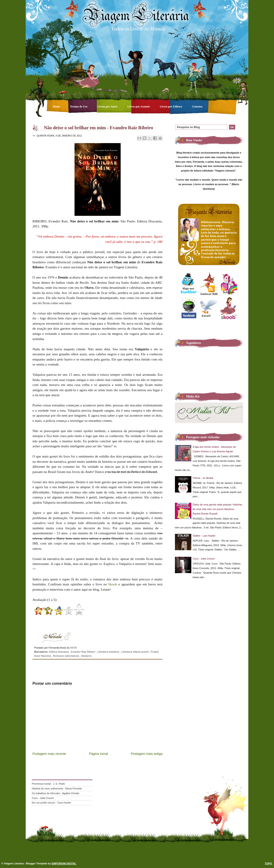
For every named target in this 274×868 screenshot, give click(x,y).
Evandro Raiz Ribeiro (83, 652)
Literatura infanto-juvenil (135, 652)
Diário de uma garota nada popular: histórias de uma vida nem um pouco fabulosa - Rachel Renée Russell (217, 509)
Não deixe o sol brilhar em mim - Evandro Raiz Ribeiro (98, 128)
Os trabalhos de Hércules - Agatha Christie (56, 793)
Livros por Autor (108, 107)
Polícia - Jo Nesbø (203, 478)
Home (57, 107)
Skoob (113, 584)
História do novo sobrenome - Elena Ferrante (57, 788)
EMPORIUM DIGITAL (64, 863)
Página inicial (98, 754)
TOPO (269, 863)
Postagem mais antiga (147, 754)
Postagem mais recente (49, 754)
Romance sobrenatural (66, 656)
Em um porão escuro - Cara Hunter (51, 803)
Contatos (197, 107)
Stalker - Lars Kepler (204, 536)
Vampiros (86, 656)
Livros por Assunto (139, 107)
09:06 (73, 648)
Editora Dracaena (59, 652)
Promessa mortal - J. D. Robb (48, 784)
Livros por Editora (171, 107)
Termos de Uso (79, 107)
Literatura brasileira (108, 652)
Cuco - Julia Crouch (204, 559)
